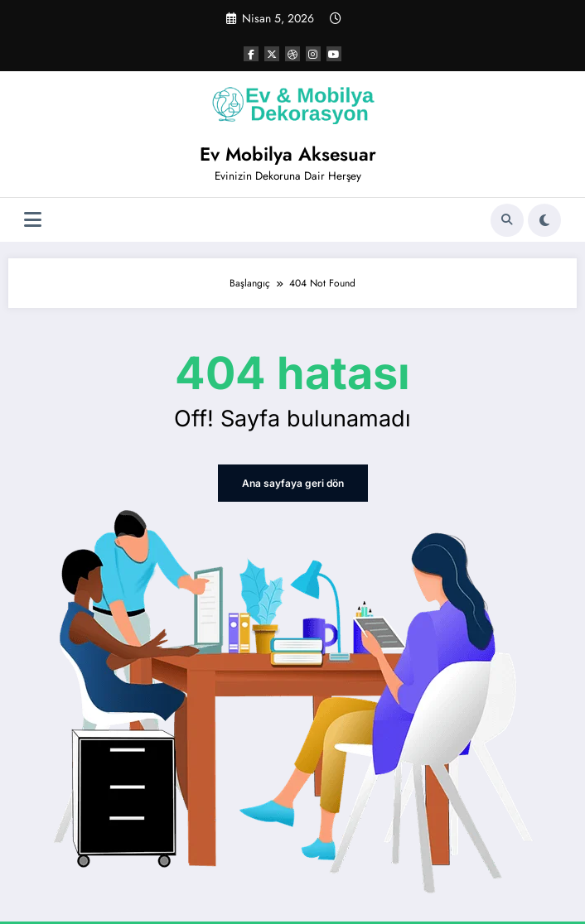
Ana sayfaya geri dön (293, 483)
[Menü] (33, 220)
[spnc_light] (544, 220)
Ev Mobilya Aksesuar (288, 154)
